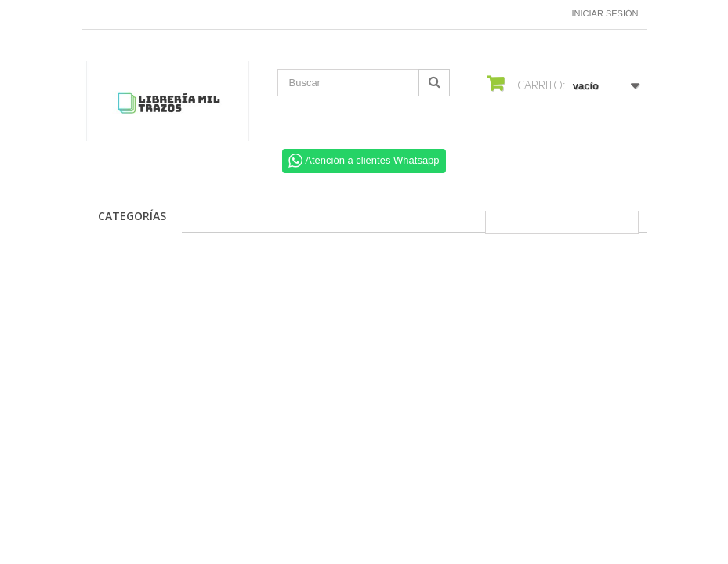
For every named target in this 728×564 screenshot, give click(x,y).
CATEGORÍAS (132, 216)
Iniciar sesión (605, 13)
